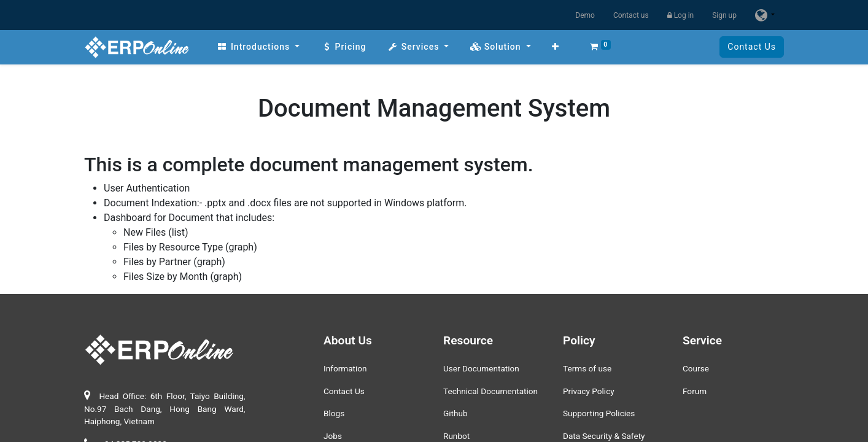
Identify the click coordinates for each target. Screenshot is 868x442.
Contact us (631, 15)
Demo (585, 15)
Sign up (724, 15)
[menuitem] (258, 47)
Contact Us (752, 47)
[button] (556, 47)
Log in (681, 15)
